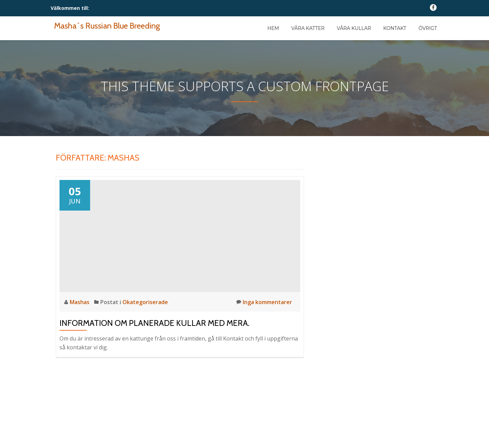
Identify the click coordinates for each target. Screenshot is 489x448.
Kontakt (395, 28)
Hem (273, 28)
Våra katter (308, 28)
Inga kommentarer (264, 302)
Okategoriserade (145, 302)
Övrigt (428, 28)
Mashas (80, 302)
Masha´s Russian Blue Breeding (107, 26)
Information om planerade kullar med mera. (154, 323)
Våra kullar (354, 28)
